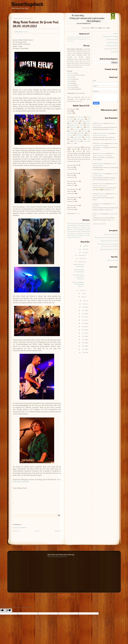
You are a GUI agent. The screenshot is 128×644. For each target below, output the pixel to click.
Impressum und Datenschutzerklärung (57, 557)
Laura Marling (78, 137)
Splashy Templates (70, 597)
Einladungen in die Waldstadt (110, 36)
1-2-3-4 (78, 213)
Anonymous (101, 153)
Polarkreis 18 (81, 233)
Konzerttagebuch (27, 4)
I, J (88, 37)
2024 (84, 249)
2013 (83, 330)
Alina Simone (72, 223)
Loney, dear (87, 129)
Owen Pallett (87, 141)
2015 (83, 323)
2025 (85, 246)
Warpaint (77, 121)
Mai (83, 297)
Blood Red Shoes (73, 225)
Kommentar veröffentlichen (20, 528)
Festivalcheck (114, 52)
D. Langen (101, 143)
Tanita (69, 81)
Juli (83, 293)
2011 (83, 336)
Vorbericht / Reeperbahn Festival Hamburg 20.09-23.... (78, 284)
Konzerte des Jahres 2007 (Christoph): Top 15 (106, 237)
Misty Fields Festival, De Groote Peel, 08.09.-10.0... (78, 277)
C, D (76, 37)
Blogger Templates (59, 597)
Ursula (69, 85)
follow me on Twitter (113, 260)
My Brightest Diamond (76, 139)
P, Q (79, 39)
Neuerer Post (16, 531)
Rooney (73, 235)
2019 (83, 310)
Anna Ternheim (86, 121)
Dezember (81, 255)
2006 (84, 352)
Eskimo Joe (76, 227)
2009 (83, 343)
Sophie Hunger (81, 133)
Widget (95, 224)
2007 (83, 349)
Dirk (68, 89)
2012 (83, 333)
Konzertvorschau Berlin (112, 46)
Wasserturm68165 (103, 133)
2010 (83, 340)
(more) (112, 129)
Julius (69, 77)
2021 (84, 304)
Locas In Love (77, 129)
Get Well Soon (80, 117)
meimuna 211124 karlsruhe (100, 135)
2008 (83, 346)
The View (88, 235)
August (82, 290)
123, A (70, 37)
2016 (83, 320)
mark (100, 214)
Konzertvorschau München (111, 49)
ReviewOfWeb (102, 224)
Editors (88, 125)
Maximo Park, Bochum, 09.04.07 (109, 241)
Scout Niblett (71, 133)
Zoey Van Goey (77, 237)
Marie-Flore (85, 131)
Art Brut (88, 223)
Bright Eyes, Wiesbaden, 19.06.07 (109, 249)
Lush (74, 143)
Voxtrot (70, 237)
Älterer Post (58, 531)
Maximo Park (73, 127)
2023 (84, 252)
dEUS (88, 225)
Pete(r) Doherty (74, 123)
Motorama (87, 137)
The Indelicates (80, 135)
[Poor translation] (8, 610)
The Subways (80, 235)
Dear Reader (81, 119)
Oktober (82, 258)
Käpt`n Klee (101, 174)
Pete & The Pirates (76, 231)
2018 (83, 314)
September (81, 262)
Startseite (37, 531)
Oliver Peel (70, 73)
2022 (85, 301)
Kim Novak (77, 141)
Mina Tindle (79, 125)
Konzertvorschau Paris (112, 40)
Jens (68, 83)
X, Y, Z (71, 41)
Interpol (82, 127)
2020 (84, 307)
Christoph (70, 75)
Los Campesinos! (74, 131)
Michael (69, 87)
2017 (83, 317)
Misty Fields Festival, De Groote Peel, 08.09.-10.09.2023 (36, 24)
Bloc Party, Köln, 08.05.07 (111, 234)
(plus (82, 123)
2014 (83, 327)
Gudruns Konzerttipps (112, 43)
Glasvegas (84, 227)
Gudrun (69, 79)
